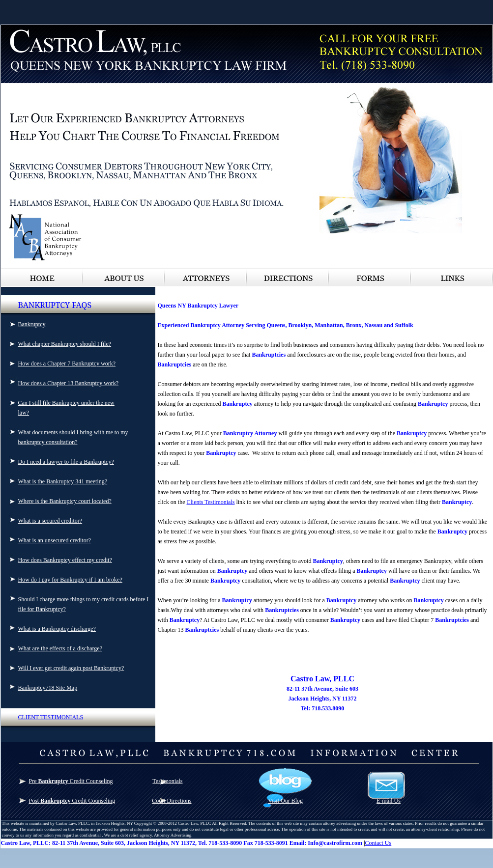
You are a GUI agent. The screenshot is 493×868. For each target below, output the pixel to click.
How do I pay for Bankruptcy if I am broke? (70, 580)
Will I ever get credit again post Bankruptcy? (71, 668)
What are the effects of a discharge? (60, 648)
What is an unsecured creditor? (55, 540)
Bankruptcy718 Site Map (48, 688)
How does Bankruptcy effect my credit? (65, 560)
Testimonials (167, 781)
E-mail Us (389, 801)
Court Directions (172, 801)
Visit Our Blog (285, 801)
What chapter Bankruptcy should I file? (65, 344)
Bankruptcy (32, 324)
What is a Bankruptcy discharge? (57, 629)
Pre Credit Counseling (71, 781)
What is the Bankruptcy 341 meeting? (63, 481)
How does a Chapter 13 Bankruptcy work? (69, 383)
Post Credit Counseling (72, 801)
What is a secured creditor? (50, 521)
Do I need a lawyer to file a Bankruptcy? (66, 462)
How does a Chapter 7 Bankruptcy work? (67, 364)
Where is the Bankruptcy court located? (65, 501)
